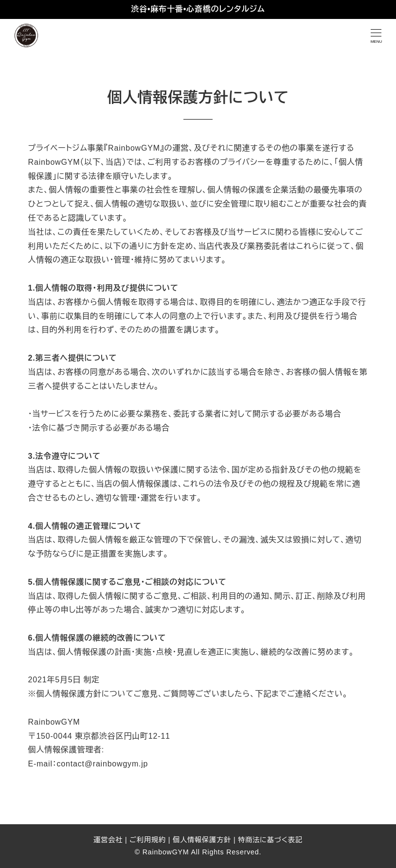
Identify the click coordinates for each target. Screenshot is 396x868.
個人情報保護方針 (202, 840)
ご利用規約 (148, 840)
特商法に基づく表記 (270, 840)
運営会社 (108, 840)
